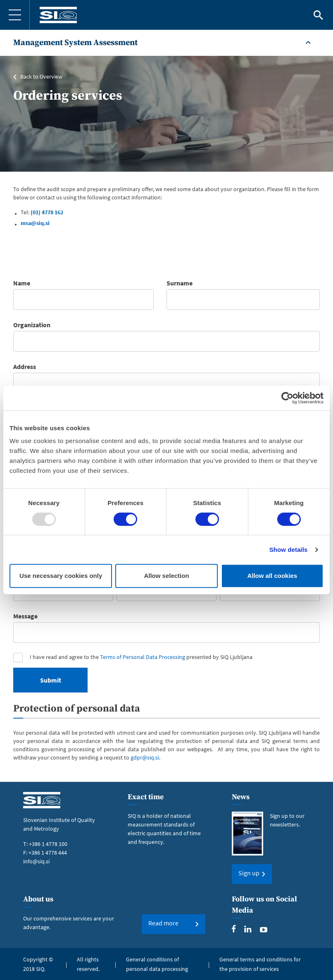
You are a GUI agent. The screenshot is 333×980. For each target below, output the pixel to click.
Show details (289, 550)
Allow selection (166, 576)
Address (25, 367)
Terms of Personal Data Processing (143, 657)
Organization (32, 325)
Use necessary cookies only (61, 576)
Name (22, 283)
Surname (180, 283)
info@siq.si (36, 861)
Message (25, 616)
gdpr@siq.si (145, 757)
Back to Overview (41, 77)
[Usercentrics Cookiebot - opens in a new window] (287, 398)
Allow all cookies (272, 576)
